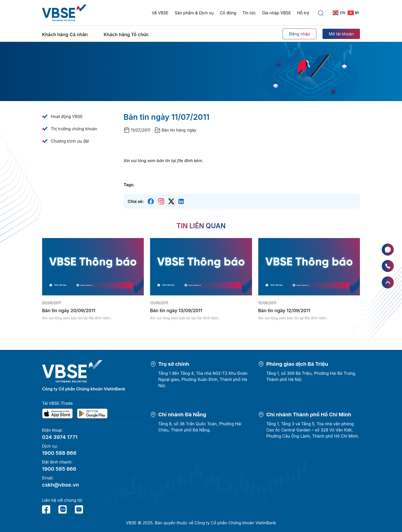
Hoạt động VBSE (67, 116)
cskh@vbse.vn (61, 485)
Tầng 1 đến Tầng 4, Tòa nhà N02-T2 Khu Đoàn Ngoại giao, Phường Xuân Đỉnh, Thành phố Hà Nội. (203, 379)
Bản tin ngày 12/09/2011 (284, 311)
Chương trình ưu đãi (70, 141)
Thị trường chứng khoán (74, 129)
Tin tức (249, 13)
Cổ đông (228, 13)
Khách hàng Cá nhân (65, 35)
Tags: (129, 185)
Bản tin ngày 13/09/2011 (176, 311)
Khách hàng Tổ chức (126, 35)
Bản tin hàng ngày (179, 130)
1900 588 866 (59, 453)
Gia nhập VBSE (277, 13)
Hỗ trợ (303, 13)
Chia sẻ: (136, 201)
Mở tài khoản (341, 34)
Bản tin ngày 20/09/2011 (69, 311)
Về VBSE (160, 13)
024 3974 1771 (60, 437)
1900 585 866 (59, 469)
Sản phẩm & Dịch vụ (194, 13)
